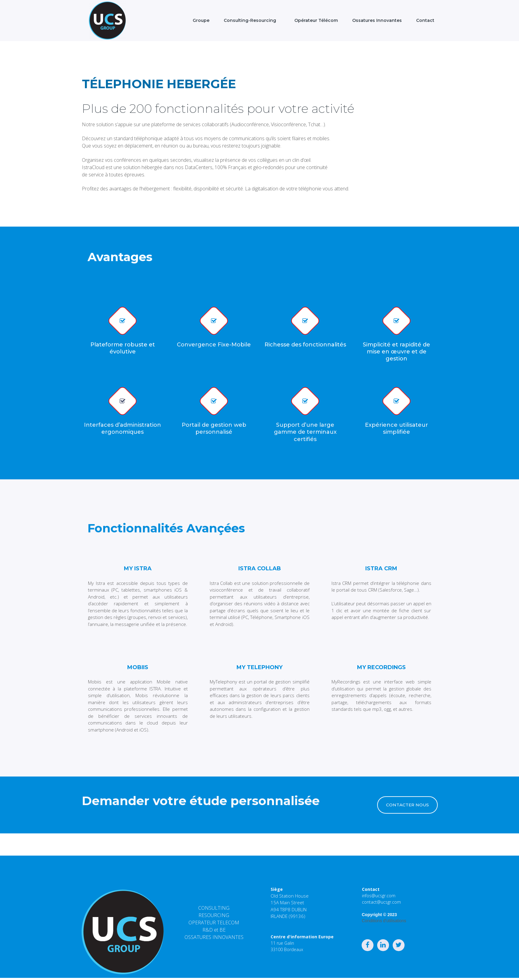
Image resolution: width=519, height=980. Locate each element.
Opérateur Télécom (314, 20)
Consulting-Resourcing (250, 20)
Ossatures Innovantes (377, 20)
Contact (425, 20)
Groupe (199, 20)
